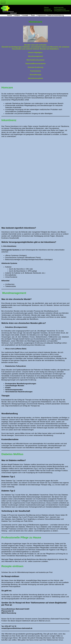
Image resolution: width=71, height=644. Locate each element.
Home (9, 15)
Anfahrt (17, 15)
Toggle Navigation (3, 2)
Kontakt (25, 15)
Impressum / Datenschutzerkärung (51, 15)
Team (33, 15)
